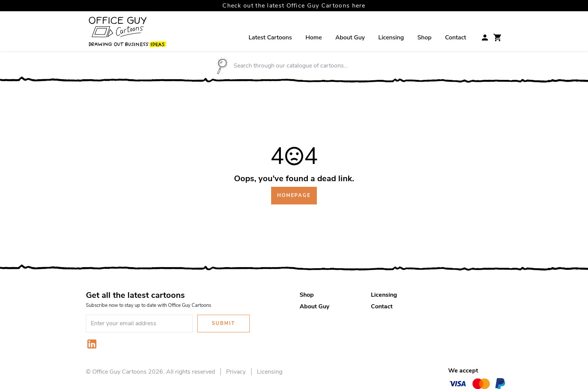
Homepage (294, 195)
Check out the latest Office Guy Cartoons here (294, 6)
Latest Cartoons (270, 38)
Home (314, 38)
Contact (456, 38)
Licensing (391, 38)
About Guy (350, 38)
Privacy (236, 372)
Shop (424, 38)
